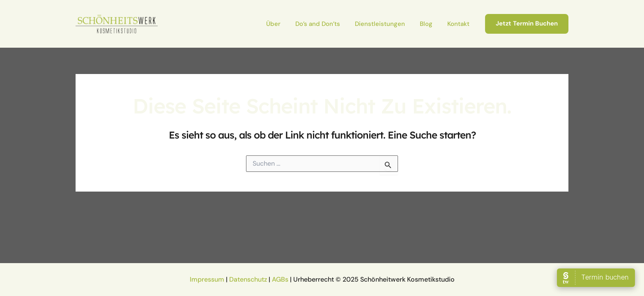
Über (273, 24)
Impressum (207, 279)
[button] (527, 24)
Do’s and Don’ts (318, 24)
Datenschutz (248, 279)
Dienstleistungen (380, 24)
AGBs (280, 279)
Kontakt (458, 24)
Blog (426, 24)
